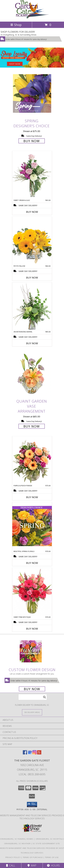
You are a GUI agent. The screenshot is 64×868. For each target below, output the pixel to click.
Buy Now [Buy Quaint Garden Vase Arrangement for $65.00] (32, 426)
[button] (32, 805)
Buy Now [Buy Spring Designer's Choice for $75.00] (32, 141)
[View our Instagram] (34, 754)
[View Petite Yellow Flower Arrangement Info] (32, 241)
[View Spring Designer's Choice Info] (32, 93)
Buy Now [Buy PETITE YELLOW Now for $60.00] (32, 278)
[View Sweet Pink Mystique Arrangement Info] (32, 592)
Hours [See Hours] (53, 865)
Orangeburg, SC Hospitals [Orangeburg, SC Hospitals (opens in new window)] (50, 839)
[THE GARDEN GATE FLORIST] (32, 18)
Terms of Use (52, 857)
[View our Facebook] (25, 754)
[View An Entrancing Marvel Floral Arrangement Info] (32, 307)
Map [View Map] (32, 865)
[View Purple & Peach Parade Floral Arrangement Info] (32, 460)
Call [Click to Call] (11, 865)
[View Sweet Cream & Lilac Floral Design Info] (32, 175)
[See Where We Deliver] (32, 712)
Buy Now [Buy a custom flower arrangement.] (32, 689)
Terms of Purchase (33, 857)
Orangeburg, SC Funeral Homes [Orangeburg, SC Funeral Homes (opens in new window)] (17, 839)
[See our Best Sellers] (32, 58)
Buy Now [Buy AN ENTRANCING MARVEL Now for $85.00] (32, 343)
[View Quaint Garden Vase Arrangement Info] (32, 374)
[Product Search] (33, 697)
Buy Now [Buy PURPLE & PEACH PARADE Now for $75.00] (32, 497)
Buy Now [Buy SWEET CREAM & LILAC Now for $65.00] (32, 212)
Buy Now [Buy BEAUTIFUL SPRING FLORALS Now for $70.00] (32, 563)
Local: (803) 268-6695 (32, 774)
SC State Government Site (46, 843)
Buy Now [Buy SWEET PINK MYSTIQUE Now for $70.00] (32, 629)
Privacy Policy (13, 857)
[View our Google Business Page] (30, 754)
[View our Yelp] (39, 754)
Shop (16, 25)
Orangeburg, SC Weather (17, 843)
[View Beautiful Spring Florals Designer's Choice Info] (32, 526)
